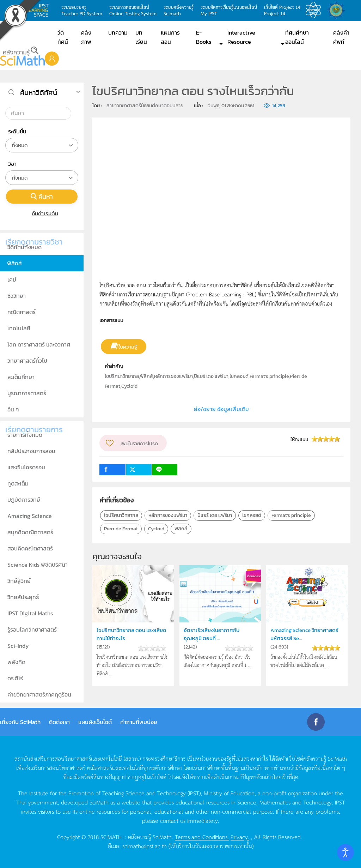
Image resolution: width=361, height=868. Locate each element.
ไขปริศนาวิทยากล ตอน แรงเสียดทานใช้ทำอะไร (131, 634)
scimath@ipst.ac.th (145, 846)
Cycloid (156, 529)
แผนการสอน (170, 37)
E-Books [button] (204, 37)
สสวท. (315, 10)
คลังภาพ (86, 37)
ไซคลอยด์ (252, 515)
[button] (52, 58)
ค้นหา (42, 196)
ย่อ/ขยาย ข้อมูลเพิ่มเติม (221, 409)
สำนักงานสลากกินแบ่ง (338, 10)
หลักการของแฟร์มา (168, 515)
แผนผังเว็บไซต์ (95, 722)
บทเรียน (141, 37)
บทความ (118, 32)
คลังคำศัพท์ (341, 37)
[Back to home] (22, 56)
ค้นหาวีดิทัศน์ (39, 92)
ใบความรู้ (128, 347)
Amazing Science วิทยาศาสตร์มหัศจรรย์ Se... (304, 634)
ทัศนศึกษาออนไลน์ (297, 37)
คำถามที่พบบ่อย (139, 722)
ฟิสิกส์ (181, 529)
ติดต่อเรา (59, 722)
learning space (39, 10)
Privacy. (240, 837)
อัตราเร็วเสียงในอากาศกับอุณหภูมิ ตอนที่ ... (212, 634)
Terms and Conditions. (202, 837)
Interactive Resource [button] (241, 37)
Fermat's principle (291, 515)
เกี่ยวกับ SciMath (20, 722)
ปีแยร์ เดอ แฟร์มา (215, 515)
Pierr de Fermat (121, 529)
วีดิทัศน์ (63, 37)
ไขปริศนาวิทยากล (121, 515)
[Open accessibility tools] (345, 852)
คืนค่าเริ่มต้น (42, 213)
